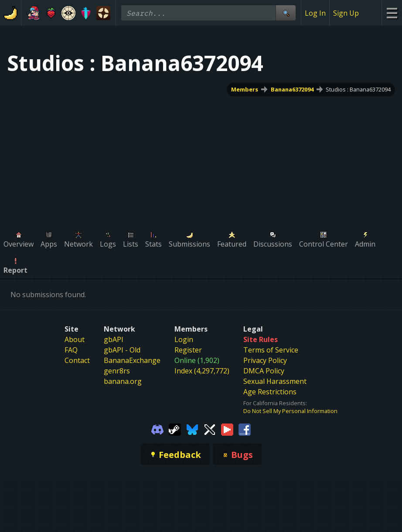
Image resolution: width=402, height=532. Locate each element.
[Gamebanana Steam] (175, 429)
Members (245, 89)
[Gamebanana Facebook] (245, 429)
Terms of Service (271, 350)
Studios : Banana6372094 (358, 89)
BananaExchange (132, 360)
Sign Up (346, 13)
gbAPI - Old (122, 350)
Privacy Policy (265, 360)
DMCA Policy (264, 371)
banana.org (123, 381)
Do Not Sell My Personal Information (290, 411)
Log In (315, 13)
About (75, 339)
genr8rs (117, 371)
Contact (77, 360)
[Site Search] (286, 13)
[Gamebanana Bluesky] (192, 429)
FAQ (71, 350)
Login (184, 339)
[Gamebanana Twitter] (210, 429)
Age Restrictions (270, 392)
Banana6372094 (292, 89)
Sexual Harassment (275, 381)
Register (188, 350)
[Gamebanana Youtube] (227, 429)
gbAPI (114, 339)
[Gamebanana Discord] (157, 429)
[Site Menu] (392, 13)
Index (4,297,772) (202, 371)
